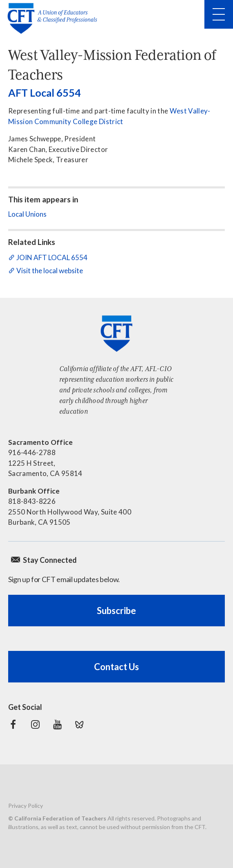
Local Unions (27, 214)
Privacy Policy (26, 806)
